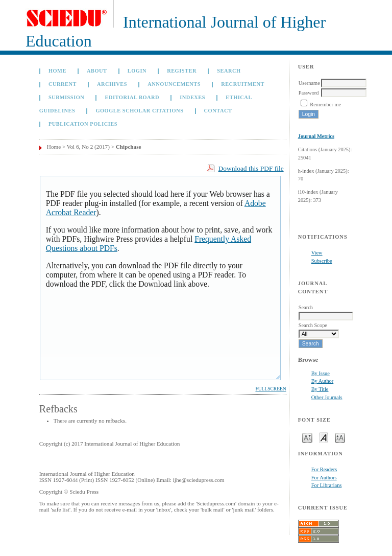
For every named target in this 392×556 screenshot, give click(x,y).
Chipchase (129, 147)
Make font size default (324, 437)
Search (229, 71)
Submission (66, 97)
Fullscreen (271, 389)
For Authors (324, 478)
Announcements (174, 84)
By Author (323, 381)
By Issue (321, 373)
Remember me (325, 105)
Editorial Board (132, 97)
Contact (218, 111)
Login (137, 71)
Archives (112, 84)
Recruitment (243, 84)
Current (63, 84)
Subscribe (322, 261)
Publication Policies (83, 124)
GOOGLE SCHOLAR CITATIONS (139, 111)
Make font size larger (340, 437)
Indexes (192, 97)
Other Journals (327, 397)
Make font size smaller (307, 437)
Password (309, 93)
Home (57, 71)
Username (309, 83)
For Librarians (327, 485)
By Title (320, 389)
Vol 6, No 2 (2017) (88, 147)
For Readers (324, 469)
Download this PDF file (251, 168)
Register (182, 71)
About (97, 71)
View (317, 253)
